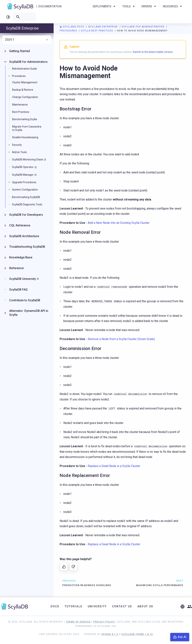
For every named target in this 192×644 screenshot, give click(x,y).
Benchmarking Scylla (25, 119)
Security (17, 145)
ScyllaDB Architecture (24, 236)
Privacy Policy (104, 622)
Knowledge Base (21, 257)
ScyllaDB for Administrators (143, 27)
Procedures (69, 31)
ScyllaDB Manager (23, 175)
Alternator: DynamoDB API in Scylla (29, 313)
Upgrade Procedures (24, 182)
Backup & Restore (23, 90)
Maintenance (20, 105)
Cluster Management (25, 82)
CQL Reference (20, 225)
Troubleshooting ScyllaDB (27, 247)
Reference (16, 268)
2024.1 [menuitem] (27, 40)
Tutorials (74, 606)
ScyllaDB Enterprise (103, 27)
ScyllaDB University (22, 279)
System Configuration (25, 190)
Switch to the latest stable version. (153, 52)
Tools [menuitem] (129, 6)
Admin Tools (19, 152)
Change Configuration (25, 97)
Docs (55, 606)
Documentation (50, 6)
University (97, 606)
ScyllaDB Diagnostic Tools (27, 204)
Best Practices (21, 112)
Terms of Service (78, 622)
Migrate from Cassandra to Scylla (27, 128)
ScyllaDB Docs (72, 27)
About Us (145, 606)
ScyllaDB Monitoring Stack (27, 159)
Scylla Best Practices (97, 31)
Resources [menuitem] (173, 6)
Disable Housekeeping (25, 137)
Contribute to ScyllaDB (25, 300)
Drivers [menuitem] (149, 6)
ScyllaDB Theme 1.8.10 (137, 634)
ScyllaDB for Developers (26, 215)
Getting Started (19, 51)
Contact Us (122, 606)
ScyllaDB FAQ (18, 290)
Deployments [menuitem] (105, 6)
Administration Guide (24, 69)
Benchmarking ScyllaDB (26, 197)
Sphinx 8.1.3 (110, 634)
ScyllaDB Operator (23, 167)
